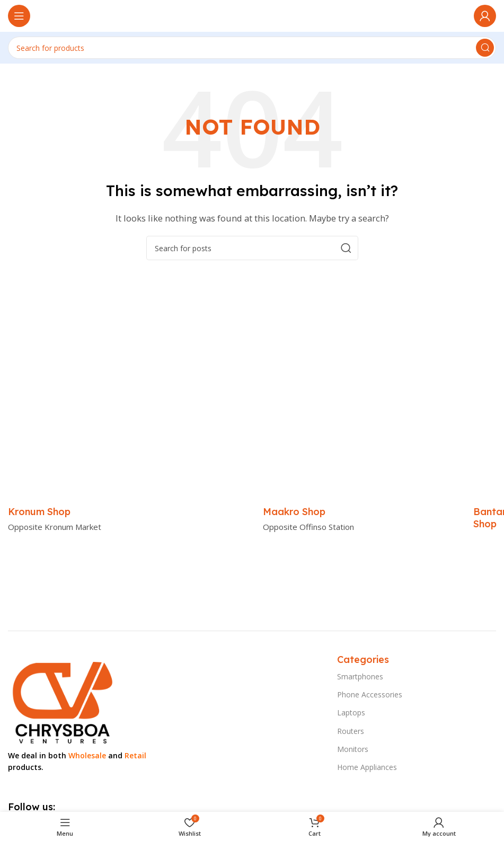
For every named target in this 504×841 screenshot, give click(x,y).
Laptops (351, 712)
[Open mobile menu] (19, 16)
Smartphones (360, 676)
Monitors (353, 749)
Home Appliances (367, 767)
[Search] (252, 48)
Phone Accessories (370, 694)
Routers (351, 731)
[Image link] (61, 700)
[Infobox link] (39, 512)
